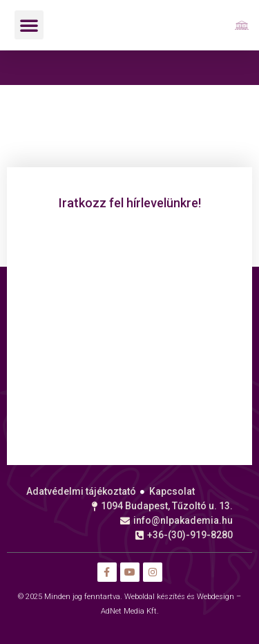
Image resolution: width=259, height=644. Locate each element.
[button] (29, 25)
